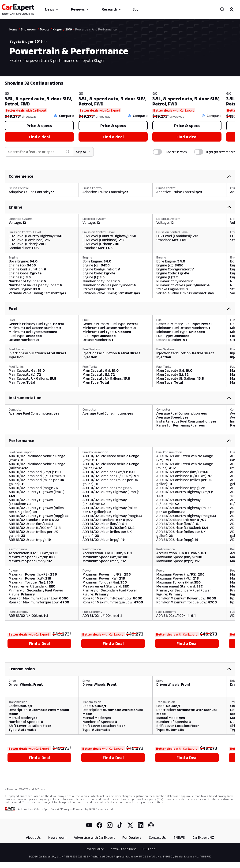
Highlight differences (221, 152)
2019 (69, 29)
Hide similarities (176, 152)
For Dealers (132, 837)
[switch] (157, 152)
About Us (33, 837)
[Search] (222, 9)
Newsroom (57, 837)
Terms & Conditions (123, 849)
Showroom (29, 29)
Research (112, 9)
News (52, 9)
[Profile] (232, 9)
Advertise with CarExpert (94, 837)
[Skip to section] (84, 152)
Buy (135, 9)
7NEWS (179, 837)
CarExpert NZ (203, 837)
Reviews (80, 9)
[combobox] (42, 41)
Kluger (57, 29)
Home (13, 29)
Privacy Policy (94, 849)
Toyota (45, 29)
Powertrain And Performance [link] (96, 29)
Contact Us (157, 837)
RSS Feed (149, 849)
